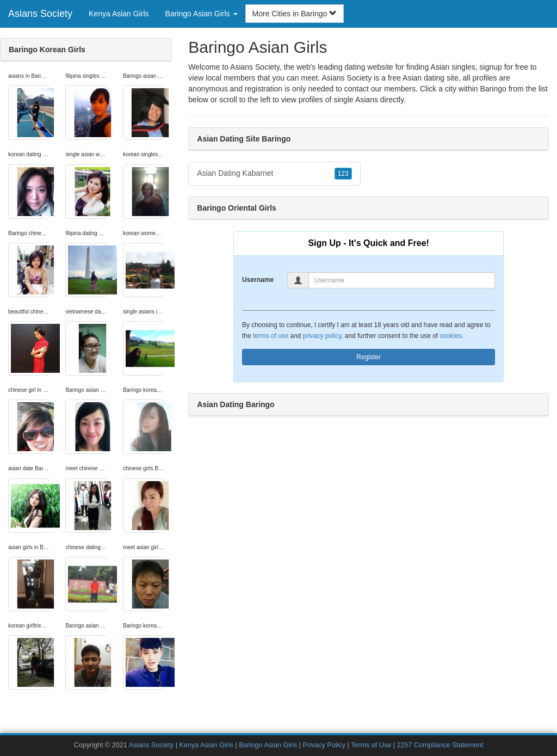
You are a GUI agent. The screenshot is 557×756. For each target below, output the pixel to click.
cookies (450, 336)
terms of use (271, 336)
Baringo (493, 89)
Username (258, 280)
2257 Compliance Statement (440, 745)
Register (369, 357)
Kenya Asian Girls (119, 14)
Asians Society (40, 14)
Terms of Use (371, 745)
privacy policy (322, 336)
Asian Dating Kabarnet (274, 174)
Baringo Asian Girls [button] (202, 14)
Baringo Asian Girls (268, 745)
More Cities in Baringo (295, 14)
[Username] (402, 280)
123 (343, 174)
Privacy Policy (324, 745)
